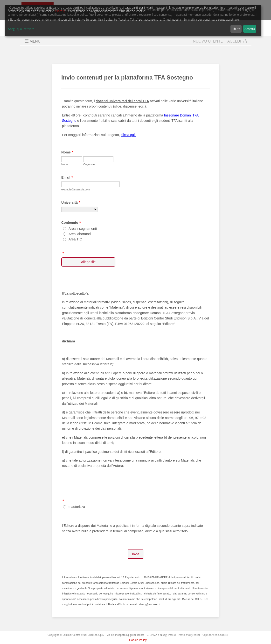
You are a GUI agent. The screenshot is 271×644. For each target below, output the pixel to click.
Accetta (250, 29)
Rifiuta (236, 29)
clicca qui (61, 11)
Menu (32, 41)
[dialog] (133, 20)
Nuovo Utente (208, 41)
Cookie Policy (138, 640)
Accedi (237, 41)
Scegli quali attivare (21, 29)
